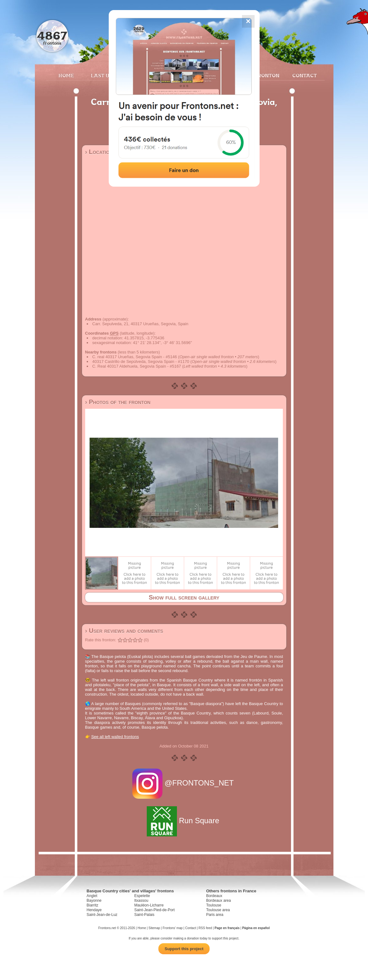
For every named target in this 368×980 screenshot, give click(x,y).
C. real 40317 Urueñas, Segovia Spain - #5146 (135, 357)
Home (66, 75)
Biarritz (93, 905)
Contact (304, 75)
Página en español (256, 928)
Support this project (184, 949)
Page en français (227, 928)
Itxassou (141, 901)
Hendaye (94, 910)
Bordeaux (214, 896)
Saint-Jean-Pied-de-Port (154, 910)
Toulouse (214, 905)
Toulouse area (218, 910)
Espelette (142, 896)
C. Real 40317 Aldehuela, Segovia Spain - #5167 (137, 366)
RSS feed (205, 928)
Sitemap (154, 928)
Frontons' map (173, 928)
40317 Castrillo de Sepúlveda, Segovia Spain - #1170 (141, 361)
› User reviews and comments (124, 631)
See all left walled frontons (115, 737)
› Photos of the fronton (118, 402)
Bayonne (94, 901)
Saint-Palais (144, 915)
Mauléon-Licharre (149, 905)
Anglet (92, 896)
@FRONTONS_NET (184, 783)
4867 (52, 35)
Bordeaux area (219, 901)
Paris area (215, 915)
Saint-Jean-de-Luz (102, 915)
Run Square (184, 821)
